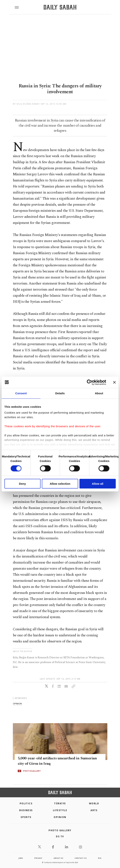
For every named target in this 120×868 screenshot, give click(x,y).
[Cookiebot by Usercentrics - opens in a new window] (89, 382)
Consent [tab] (21, 393)
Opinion (60, 817)
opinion (17, 704)
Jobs (21, 858)
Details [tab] (60, 393)
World (94, 803)
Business (26, 810)
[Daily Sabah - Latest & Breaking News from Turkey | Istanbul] (60, 7)
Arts (94, 810)
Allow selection (60, 484)
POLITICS (26, 803)
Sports (26, 817)
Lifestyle (60, 810)
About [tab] (99, 393)
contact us (81, 858)
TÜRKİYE (60, 803)
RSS (100, 858)
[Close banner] (114, 382)
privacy (38, 858)
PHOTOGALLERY (32, 771)
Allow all (98, 484)
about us (58, 858)
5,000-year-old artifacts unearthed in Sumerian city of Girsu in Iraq (57, 761)
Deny (22, 484)
